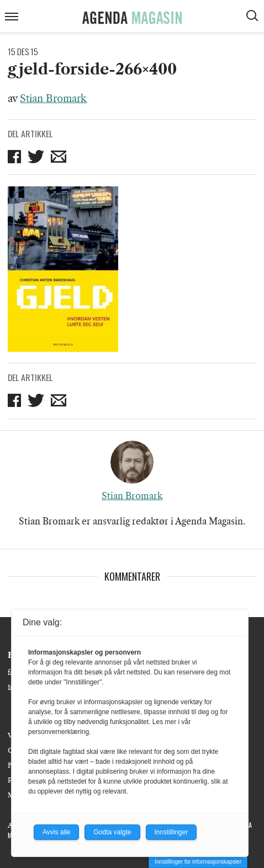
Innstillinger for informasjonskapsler (198, 862)
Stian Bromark (53, 99)
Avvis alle (56, 832)
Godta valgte (112, 832)
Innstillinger (171, 832)
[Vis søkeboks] (254, 17)
